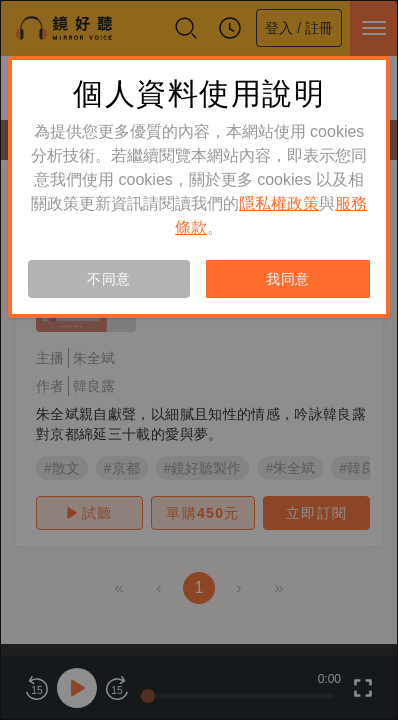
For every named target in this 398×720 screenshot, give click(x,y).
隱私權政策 (279, 203)
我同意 (288, 279)
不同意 (109, 279)
